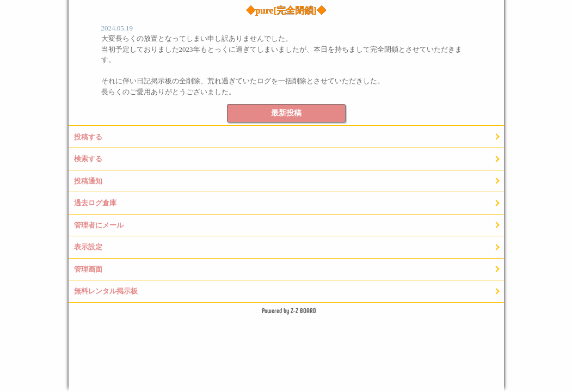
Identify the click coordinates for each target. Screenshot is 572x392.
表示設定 (88, 247)
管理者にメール (99, 225)
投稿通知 (88, 181)
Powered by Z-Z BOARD (289, 310)
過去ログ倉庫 (95, 203)
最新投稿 (286, 113)
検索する (88, 159)
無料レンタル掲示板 (106, 291)
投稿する (88, 137)
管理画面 (88, 269)
